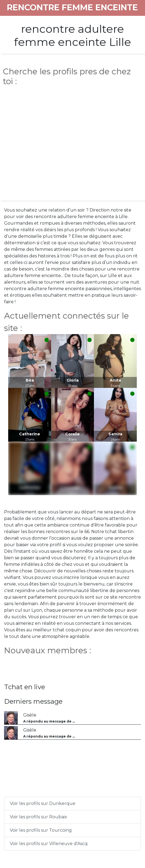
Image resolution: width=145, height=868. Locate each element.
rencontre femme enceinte (72, 8)
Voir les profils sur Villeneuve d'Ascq (49, 844)
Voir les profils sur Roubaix (39, 817)
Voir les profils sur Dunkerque (43, 803)
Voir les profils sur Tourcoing (41, 830)
